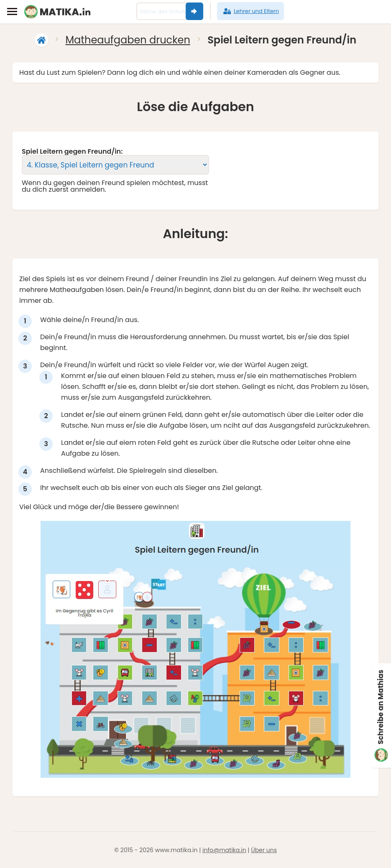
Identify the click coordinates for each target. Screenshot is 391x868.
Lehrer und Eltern (250, 11)
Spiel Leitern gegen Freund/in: (72, 152)
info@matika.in (224, 850)
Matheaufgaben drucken (128, 40)
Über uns (264, 850)
